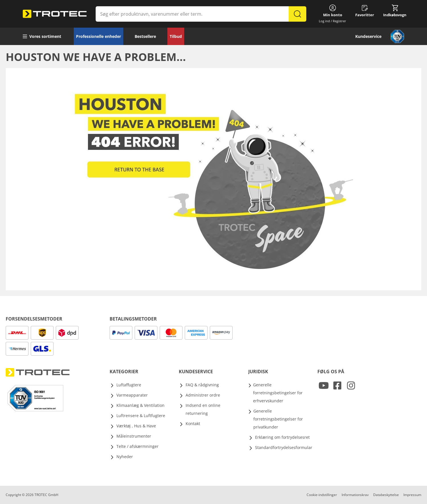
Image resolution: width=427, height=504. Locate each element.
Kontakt (193, 424)
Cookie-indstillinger (322, 495)
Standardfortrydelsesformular (284, 447)
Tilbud (176, 36)
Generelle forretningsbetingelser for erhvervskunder (278, 393)
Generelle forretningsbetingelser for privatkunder (278, 419)
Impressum (412, 495)
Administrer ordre (203, 395)
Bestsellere (145, 36)
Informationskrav (355, 495)
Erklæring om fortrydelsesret (282, 437)
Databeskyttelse (386, 495)
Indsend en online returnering (203, 409)
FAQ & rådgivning (202, 385)
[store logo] (55, 14)
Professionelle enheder (98, 36)
